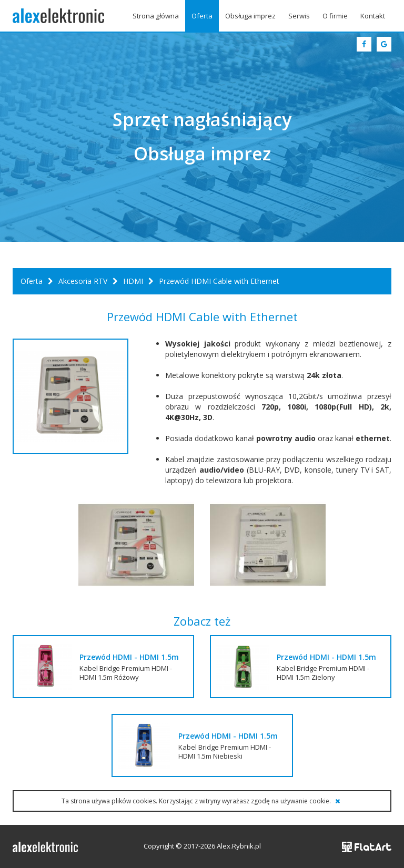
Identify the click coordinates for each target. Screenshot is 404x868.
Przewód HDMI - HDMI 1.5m (129, 657)
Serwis (299, 16)
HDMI (133, 281)
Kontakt (373, 16)
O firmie (335, 16)
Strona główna (156, 16)
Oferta (202, 16)
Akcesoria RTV (83, 281)
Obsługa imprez (250, 16)
